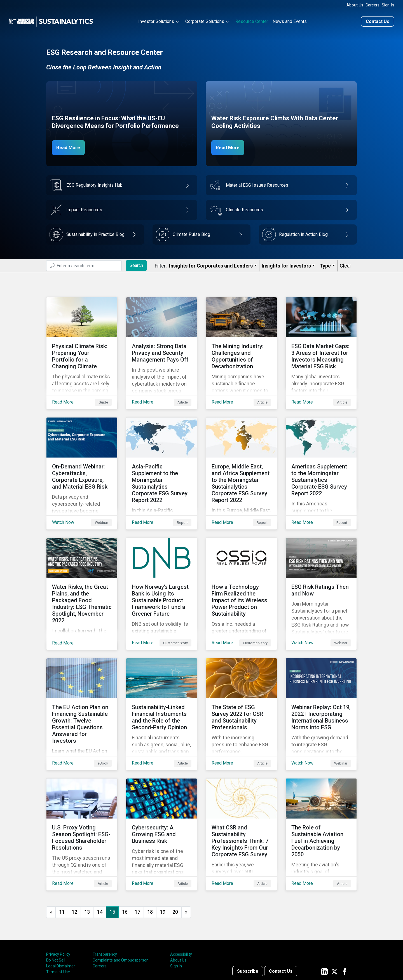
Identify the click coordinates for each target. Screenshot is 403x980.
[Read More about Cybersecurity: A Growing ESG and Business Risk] (162, 793)
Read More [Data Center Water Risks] (230, 146)
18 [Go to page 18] (150, 866)
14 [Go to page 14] (100, 866)
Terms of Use (58, 926)
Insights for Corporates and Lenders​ (211, 265)
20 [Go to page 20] (175, 866)
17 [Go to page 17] (137, 866)
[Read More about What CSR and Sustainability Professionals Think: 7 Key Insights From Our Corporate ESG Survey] (241, 793)
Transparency (105, 909)
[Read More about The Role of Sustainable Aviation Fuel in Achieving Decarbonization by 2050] (321, 793)
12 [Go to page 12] (74, 866)
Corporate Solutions (205, 21)
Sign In (388, 5)
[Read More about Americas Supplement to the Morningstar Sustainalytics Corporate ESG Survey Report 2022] (321, 459)
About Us (355, 5)
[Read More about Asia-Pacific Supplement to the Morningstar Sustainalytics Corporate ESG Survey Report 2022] (162, 459)
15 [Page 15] (112, 866)
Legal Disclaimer (61, 920)
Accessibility (181, 909)
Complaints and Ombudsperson (121, 915)
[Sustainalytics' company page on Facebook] (345, 926)
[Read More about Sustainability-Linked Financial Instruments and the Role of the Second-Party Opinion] (162, 682)
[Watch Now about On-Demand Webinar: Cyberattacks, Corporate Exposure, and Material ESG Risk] (82, 459)
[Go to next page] (186, 867)
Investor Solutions (156, 21)
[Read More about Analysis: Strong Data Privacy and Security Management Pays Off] (162, 348)
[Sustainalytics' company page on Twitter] (334, 926)
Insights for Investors (286, 265)
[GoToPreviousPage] (51, 867)
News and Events (290, 21)
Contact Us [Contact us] (378, 21)
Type (325, 265)
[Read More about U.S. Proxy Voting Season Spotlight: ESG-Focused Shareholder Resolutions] (82, 793)
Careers (372, 5)
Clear (345, 265)
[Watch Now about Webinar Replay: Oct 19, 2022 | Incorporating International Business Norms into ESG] (321, 682)
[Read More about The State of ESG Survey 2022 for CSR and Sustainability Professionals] (241, 682)
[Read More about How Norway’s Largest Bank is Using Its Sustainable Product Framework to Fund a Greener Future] (162, 571)
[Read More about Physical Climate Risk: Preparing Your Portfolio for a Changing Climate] (82, 348)
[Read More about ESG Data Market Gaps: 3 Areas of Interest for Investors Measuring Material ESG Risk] (321, 348)
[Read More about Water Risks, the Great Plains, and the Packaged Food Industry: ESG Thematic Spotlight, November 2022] (82, 571)
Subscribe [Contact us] (248, 926)
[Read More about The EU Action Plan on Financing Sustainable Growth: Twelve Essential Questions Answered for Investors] (82, 682)
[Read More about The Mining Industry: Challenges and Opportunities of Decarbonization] (241, 348)
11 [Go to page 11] (62, 866)
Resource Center (252, 21)
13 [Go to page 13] (87, 866)
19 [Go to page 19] (163, 866)
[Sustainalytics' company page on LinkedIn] (324, 926)
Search (136, 265)
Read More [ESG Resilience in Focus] (71, 146)
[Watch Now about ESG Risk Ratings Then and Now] (321, 571)
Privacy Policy (58, 909)
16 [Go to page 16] (125, 866)
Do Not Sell (56, 915)
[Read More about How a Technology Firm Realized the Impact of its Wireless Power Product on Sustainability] (241, 571)
